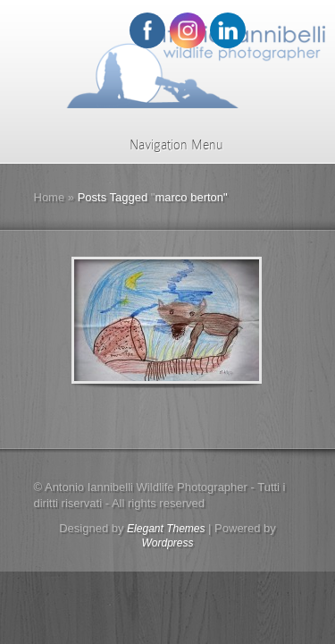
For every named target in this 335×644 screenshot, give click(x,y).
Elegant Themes (166, 529)
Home (50, 197)
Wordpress (167, 543)
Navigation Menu (165, 145)
